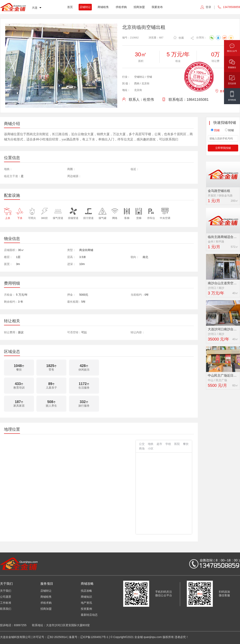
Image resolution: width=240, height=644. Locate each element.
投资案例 (86, 609)
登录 (208, 7)
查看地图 (222, 91)
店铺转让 (85, 7)
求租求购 (121, 7)
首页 (70, 7)
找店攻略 (86, 591)
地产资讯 (86, 603)
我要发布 (157, 7)
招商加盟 (139, 7)
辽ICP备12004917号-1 (94, 637)
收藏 (179, 38)
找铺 (215, 130)
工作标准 (6, 603)
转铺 (229, 130)
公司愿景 (6, 597)
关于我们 (6, 591)
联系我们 (6, 609)
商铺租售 (103, 7)
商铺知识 (86, 597)
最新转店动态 (89, 615)
